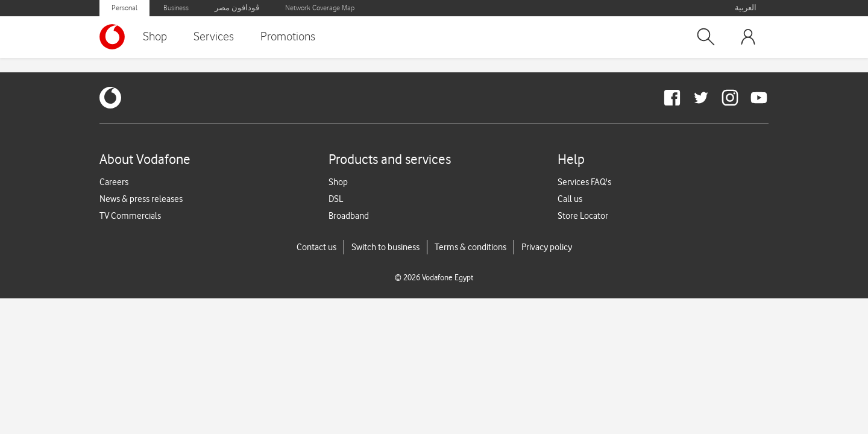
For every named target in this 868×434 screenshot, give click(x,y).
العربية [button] (746, 8)
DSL (336, 199)
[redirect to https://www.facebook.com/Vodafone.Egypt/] (672, 98)
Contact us (316, 247)
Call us (570, 199)
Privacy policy (547, 247)
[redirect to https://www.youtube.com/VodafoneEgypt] (759, 98)
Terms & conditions (470, 247)
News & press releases (141, 199)
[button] (706, 37)
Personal (124, 8)
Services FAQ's (584, 182)
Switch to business (385, 247)
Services (214, 37)
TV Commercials (130, 216)
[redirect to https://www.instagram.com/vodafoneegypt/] (730, 98)
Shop (155, 37)
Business (176, 8)
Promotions (288, 37)
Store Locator (583, 216)
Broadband (349, 216)
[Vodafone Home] (115, 37)
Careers (114, 182)
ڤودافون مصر (237, 8)
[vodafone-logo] (110, 98)
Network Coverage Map (320, 8)
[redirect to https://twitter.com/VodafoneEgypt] (701, 98)
